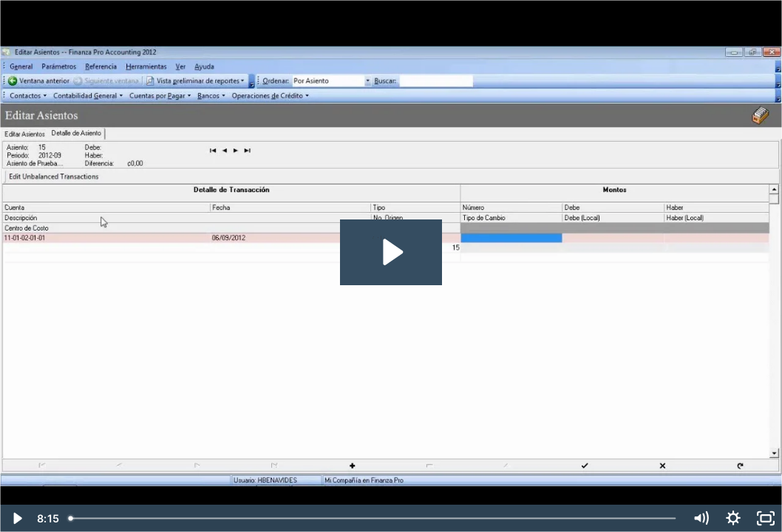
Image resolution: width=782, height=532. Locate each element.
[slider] (374, 518)
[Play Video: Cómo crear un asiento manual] (391, 252)
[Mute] (701, 518)
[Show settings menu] (733, 518)
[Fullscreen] (766, 518)
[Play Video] (16, 518)
